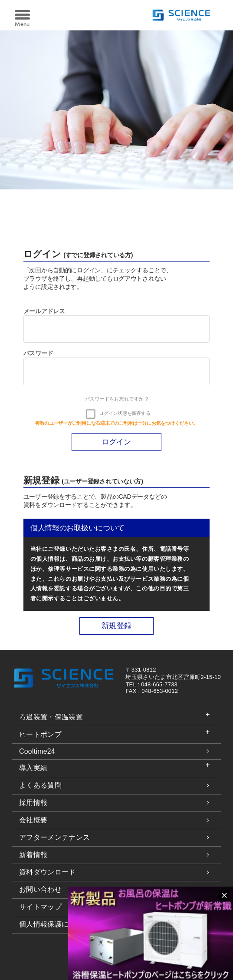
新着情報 (33, 855)
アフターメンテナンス (54, 837)
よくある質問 (40, 785)
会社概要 (33, 820)
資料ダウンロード (48, 872)
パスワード (38, 353)
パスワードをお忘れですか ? (117, 399)
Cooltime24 (37, 751)
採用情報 (33, 803)
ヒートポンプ (40, 734)
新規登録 (116, 626)
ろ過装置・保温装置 (51, 717)
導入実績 (33, 768)
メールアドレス (44, 311)
